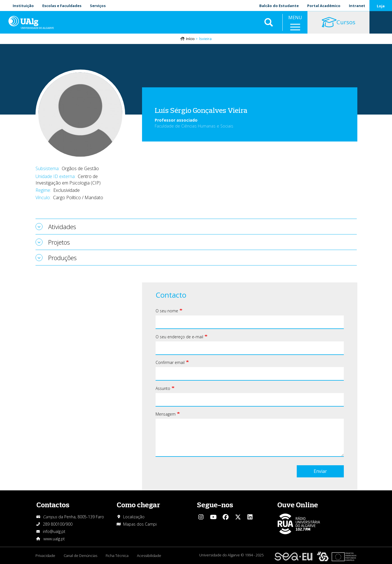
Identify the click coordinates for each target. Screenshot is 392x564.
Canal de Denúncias (80, 556)
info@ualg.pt (54, 531)
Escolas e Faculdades (62, 6)
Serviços (98, 6)
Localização (134, 517)
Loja (381, 6)
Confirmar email (170, 362)
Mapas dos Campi (140, 524)
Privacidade (45, 556)
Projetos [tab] (59, 242)
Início (190, 39)
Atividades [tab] (62, 227)
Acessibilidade (149, 556)
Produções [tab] (62, 258)
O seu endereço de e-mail (179, 337)
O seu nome (167, 311)
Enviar (320, 471)
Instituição (23, 6)
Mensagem (166, 414)
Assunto (163, 388)
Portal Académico (324, 6)
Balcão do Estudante (279, 6)
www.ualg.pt (54, 539)
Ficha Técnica (117, 556)
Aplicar (269, 23)
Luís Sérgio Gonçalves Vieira (201, 110)
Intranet (357, 6)
